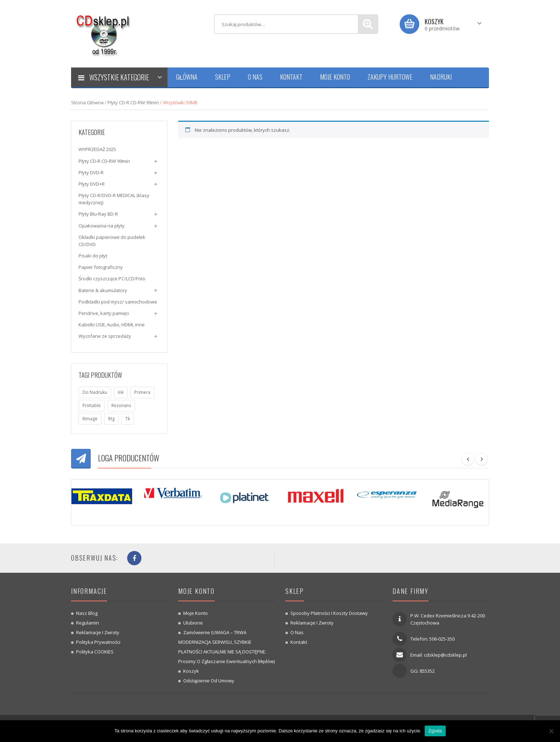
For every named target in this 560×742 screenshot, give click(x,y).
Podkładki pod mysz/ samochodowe (118, 302)
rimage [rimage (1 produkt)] (90, 419)
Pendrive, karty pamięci (104, 313)
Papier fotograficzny (101, 267)
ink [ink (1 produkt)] (121, 392)
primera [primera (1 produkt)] (142, 392)
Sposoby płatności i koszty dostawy (329, 613)
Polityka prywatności (98, 642)
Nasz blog (87, 613)
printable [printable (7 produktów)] (92, 405)
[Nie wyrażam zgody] (551, 731)
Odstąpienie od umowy (209, 681)
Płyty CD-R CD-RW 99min (133, 102)
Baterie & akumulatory (103, 290)
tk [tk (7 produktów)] (128, 419)
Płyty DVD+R (92, 184)
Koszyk (191, 671)
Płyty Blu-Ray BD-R (98, 214)
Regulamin (87, 623)
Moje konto (196, 613)
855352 (427, 671)
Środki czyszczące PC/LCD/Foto (112, 279)
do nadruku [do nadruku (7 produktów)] (95, 392)
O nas (297, 632)
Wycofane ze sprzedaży (105, 336)
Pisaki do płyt (93, 256)
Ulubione (193, 623)
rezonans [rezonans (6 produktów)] (121, 405)
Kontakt (299, 642)
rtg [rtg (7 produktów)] (111, 419)
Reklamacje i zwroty (98, 632)
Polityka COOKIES (95, 652)
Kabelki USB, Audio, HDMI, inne (112, 325)
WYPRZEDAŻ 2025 (97, 149)
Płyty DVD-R (91, 172)
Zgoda (435, 731)
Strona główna (87, 102)
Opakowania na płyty (102, 226)
